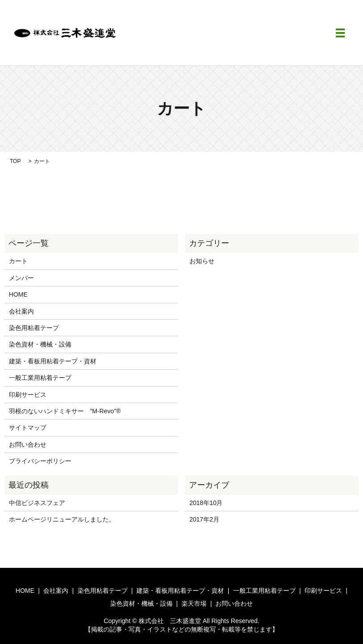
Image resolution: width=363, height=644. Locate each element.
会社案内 (21, 311)
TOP (15, 161)
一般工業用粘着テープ (40, 378)
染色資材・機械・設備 (40, 344)
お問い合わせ (28, 444)
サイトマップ (28, 428)
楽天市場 (194, 603)
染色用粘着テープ (34, 328)
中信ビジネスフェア (37, 503)
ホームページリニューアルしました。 (62, 519)
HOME (18, 294)
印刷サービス (28, 395)
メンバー (21, 278)
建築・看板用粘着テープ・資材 (53, 361)
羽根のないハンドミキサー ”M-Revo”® (65, 411)
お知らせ (202, 261)
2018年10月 (206, 503)
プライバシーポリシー (40, 461)
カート (18, 261)
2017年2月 (204, 519)
